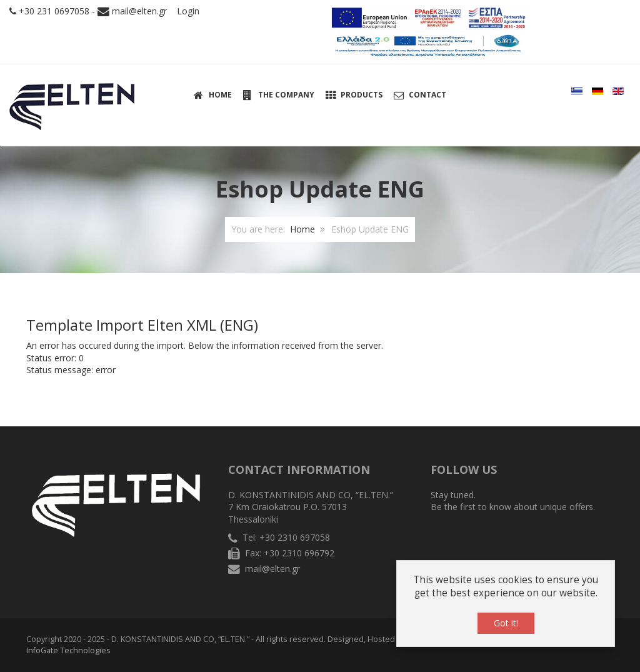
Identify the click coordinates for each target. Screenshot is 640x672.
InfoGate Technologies (68, 650)
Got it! (506, 623)
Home (302, 229)
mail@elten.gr (139, 11)
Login (188, 11)
